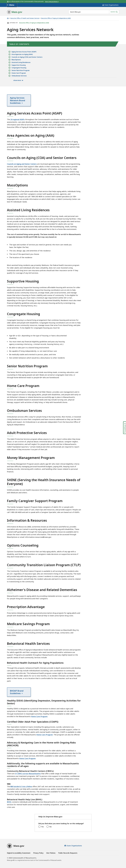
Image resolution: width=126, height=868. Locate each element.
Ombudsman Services (19, 76)
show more (17, 80)
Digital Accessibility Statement (19, 853)
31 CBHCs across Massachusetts (28, 774)
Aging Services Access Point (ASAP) (24, 52)
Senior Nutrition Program (21, 70)
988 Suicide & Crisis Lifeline (21, 786)
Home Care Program (19, 73)
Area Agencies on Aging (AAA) (22, 54)
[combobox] (94, 12)
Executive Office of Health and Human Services (25, 18)
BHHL (9, 802)
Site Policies (51, 853)
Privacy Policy (38, 853)
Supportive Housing (19, 65)
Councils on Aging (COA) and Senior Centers (27, 57)
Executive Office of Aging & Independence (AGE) (56, 18)
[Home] (8, 18)
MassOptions (16, 60)
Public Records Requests (68, 853)
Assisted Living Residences (21, 62)
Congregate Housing (19, 68)
